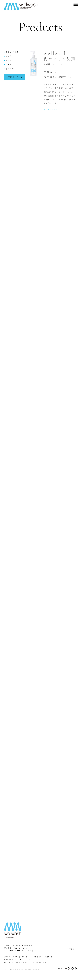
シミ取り (9, 66)
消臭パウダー (10, 71)
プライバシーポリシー (40, 963)
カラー (8, 62)
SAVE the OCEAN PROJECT (16, 963)
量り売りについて (10, 960)
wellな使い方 (37, 957)
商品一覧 (25, 957)
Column (32, 960)
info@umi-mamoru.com (41, 951)
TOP (68, 949)
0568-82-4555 (15, 951)
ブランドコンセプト (11, 957)
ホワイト (9, 58)
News (23, 960)
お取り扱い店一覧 (15, 79)
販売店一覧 (50, 957)
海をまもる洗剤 (11, 54)
